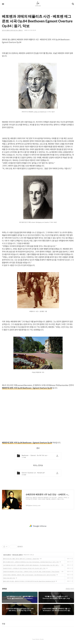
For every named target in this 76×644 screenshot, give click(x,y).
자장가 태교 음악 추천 (9, 578)
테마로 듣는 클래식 (18, 555)
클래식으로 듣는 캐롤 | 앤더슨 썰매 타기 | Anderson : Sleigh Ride (21, 559)
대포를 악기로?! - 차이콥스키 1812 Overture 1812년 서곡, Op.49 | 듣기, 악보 (24, 568)
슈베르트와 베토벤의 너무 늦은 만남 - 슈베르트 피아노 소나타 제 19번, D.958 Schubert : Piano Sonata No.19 (32, 571)
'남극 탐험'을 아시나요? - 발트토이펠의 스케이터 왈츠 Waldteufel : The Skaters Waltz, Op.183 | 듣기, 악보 (32, 565)
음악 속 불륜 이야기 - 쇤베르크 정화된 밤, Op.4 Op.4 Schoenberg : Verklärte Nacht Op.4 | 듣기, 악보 (31, 562)
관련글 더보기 (70, 589)
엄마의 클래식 (7, 555)
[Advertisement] (38, 526)
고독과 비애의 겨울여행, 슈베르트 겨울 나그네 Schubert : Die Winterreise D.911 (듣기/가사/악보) (29, 575)
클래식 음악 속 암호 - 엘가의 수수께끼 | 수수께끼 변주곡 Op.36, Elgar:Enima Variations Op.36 (29, 581)
